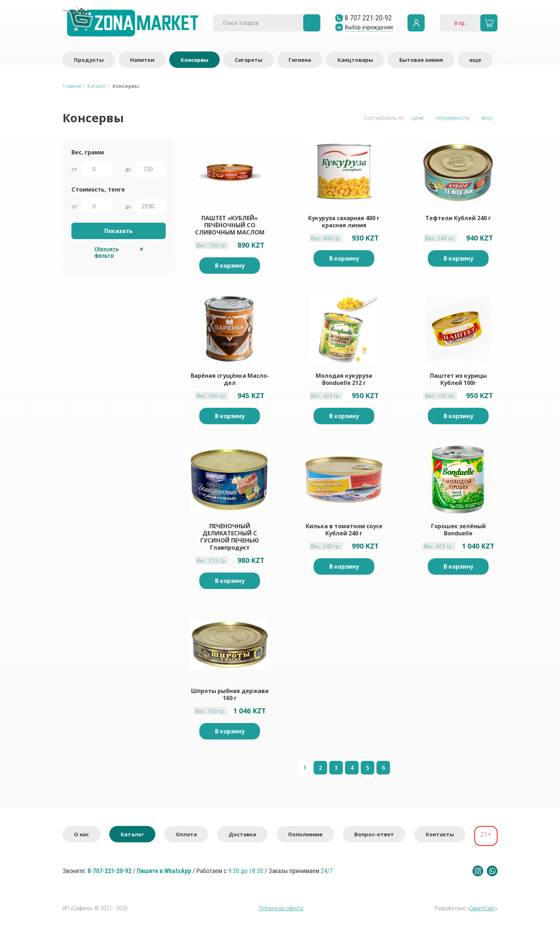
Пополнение (305, 834)
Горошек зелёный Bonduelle (458, 530)
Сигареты (248, 60)
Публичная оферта (281, 908)
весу (487, 118)
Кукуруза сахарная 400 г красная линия (344, 222)
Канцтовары (355, 60)
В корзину (230, 266)
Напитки (142, 60)
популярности (453, 118)
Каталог (97, 86)
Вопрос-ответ (374, 834)
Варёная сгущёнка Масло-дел (230, 379)
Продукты (89, 60)
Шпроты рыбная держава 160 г (230, 694)
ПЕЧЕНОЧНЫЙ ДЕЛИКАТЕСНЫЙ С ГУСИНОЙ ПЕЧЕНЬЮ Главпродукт (230, 537)
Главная (72, 86)
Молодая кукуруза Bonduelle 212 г (344, 379)
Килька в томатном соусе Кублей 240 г (344, 530)
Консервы (194, 60)
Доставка (242, 834)
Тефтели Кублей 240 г (458, 218)
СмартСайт (482, 908)
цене (418, 118)
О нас (81, 834)
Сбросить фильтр (106, 252)
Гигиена (300, 60)
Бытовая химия (421, 60)
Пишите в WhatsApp (164, 871)
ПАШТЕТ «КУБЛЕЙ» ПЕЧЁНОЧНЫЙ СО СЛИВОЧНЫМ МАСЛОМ (230, 225)
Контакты (440, 834)
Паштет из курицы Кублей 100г (458, 379)
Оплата (186, 834)
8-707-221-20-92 (109, 871)
